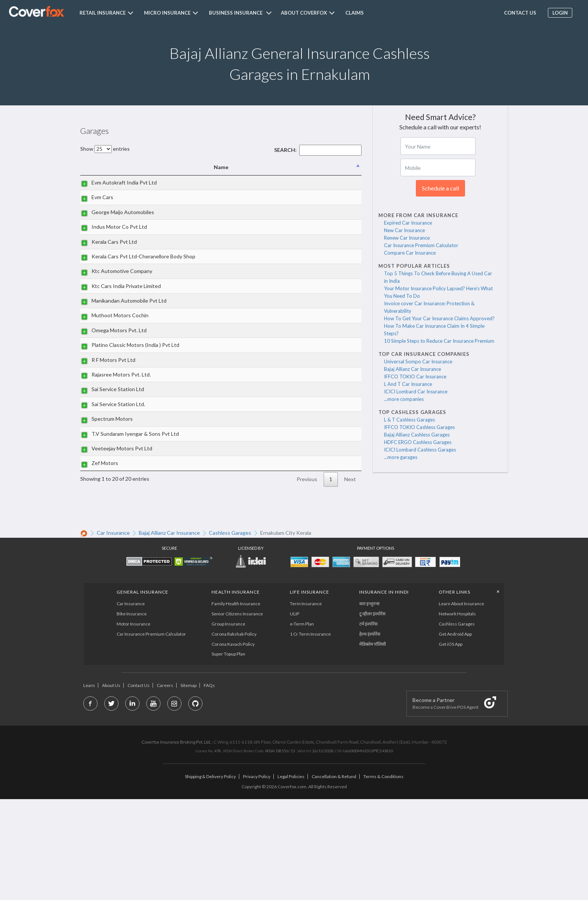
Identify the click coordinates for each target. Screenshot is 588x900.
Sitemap (188, 786)
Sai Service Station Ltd (110, 461)
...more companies (404, 399)
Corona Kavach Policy (233, 745)
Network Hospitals (458, 715)
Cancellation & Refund (334, 877)
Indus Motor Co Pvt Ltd (112, 239)
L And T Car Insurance (408, 384)
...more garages (401, 457)
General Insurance (143, 692)
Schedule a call (440, 188)
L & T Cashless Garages (409, 420)
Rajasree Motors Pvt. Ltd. (114, 442)
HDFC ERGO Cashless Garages (418, 442)
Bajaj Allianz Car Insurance (412, 369)
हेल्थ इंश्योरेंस (370, 734)
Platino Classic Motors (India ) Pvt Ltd (110, 408)
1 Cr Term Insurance (310, 734)
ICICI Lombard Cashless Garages (420, 450)
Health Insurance (235, 692)
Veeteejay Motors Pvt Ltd (114, 536)
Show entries (105, 149)
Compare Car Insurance (410, 253)
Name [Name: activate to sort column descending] (116, 167)
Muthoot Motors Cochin (112, 370)
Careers (165, 786)
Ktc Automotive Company (114, 305)
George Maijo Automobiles (115, 220)
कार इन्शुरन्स (370, 704)
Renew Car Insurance (407, 238)
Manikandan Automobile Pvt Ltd (112, 347)
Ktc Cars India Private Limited (109, 323)
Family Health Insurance (235, 704)
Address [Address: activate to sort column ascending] (227, 167)
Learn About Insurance (462, 704)
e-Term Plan (302, 725)
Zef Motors (97, 560)
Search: (318, 150)
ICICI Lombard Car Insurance (416, 391)
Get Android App (456, 734)
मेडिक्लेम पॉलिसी (373, 745)
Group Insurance (228, 725)
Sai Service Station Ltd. (111, 479)
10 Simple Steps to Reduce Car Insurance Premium (439, 341)
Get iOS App (451, 745)
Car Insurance (131, 704)
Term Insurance (306, 704)
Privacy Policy (257, 877)
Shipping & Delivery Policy (210, 877)
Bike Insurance (132, 715)
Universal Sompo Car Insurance (418, 361)
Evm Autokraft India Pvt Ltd (112, 187)
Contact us (518, 13)
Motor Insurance (134, 725)
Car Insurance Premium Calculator (421, 245)
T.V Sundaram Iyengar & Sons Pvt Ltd (112, 513)
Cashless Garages (457, 725)
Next (350, 580)
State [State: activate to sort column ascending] (348, 167)
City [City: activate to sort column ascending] (318, 167)
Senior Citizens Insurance (237, 715)
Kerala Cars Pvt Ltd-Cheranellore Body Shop (112, 286)
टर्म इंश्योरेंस (369, 725)
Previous (307, 580)
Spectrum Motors (105, 494)
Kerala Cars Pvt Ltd (107, 263)
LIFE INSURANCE (310, 692)
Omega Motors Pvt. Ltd (112, 389)
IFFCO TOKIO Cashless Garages (419, 427)
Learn (89, 786)
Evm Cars (95, 206)
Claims (355, 13)
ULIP (295, 715)
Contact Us (139, 786)
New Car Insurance (404, 230)
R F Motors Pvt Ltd (106, 427)
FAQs (209, 786)
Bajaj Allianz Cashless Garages (417, 435)
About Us (111, 786)
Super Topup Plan (228, 755)
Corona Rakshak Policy (234, 734)
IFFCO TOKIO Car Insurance (415, 376)
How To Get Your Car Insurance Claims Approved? (439, 318)
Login (558, 13)
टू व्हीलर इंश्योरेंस (373, 715)
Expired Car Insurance (408, 223)
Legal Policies (291, 877)
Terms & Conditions (383, 877)
